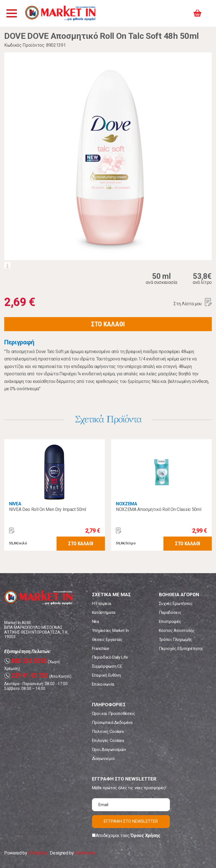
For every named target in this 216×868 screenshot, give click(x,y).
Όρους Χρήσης (145, 836)
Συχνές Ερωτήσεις (176, 604)
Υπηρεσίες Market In (110, 631)
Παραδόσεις (170, 613)
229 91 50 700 (26, 676)
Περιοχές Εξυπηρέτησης (181, 649)
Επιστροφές (170, 622)
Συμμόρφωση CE (107, 666)
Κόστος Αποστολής (177, 631)
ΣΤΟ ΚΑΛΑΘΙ (108, 324)
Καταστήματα (104, 613)
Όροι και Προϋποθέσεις (114, 714)
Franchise (101, 649)
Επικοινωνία (103, 684)
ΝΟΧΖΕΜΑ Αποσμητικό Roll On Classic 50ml (159, 509)
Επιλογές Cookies (108, 741)
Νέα (95, 622)
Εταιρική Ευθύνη (106, 675)
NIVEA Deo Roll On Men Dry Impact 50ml (48, 509)
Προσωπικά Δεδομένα (112, 723)
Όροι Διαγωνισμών (109, 750)
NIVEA (15, 504)
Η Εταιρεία (102, 604)
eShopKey (38, 853)
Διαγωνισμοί (103, 759)
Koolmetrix (85, 853)
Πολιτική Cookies (108, 732)
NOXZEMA (127, 504)
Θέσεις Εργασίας (107, 640)
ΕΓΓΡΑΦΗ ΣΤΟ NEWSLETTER (131, 821)
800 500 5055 (26, 661)
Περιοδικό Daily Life (110, 657)
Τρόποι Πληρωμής (175, 640)
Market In (61, 13)
